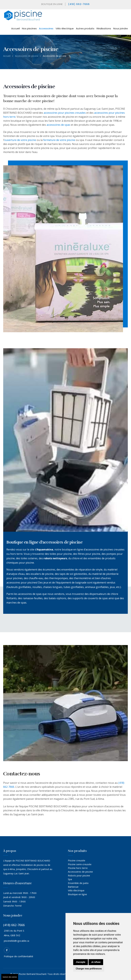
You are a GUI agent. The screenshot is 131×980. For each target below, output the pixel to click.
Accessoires (46, 28)
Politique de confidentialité (18, 956)
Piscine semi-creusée (80, 864)
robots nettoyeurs (55, 558)
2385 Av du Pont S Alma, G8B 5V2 (14, 933)
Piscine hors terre (78, 868)
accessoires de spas (58, 125)
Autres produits (85, 28)
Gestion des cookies (10, 977)
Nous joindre (121, 28)
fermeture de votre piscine (59, 140)
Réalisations (104, 28)
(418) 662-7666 (79, 4)
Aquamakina (45, 549)
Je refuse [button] (96, 962)
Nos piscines (29, 28)
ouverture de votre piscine (20, 140)
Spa (70, 879)
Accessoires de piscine (27, 56)
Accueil (15, 28)
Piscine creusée (77, 860)
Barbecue (73, 887)
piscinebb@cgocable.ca (16, 941)
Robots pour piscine (79, 875)
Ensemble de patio (78, 883)
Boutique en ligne (77, 894)
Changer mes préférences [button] (89, 969)
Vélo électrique (65, 28)
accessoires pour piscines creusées (65, 113)
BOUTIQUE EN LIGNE (52, 4)
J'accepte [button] (81, 962)
